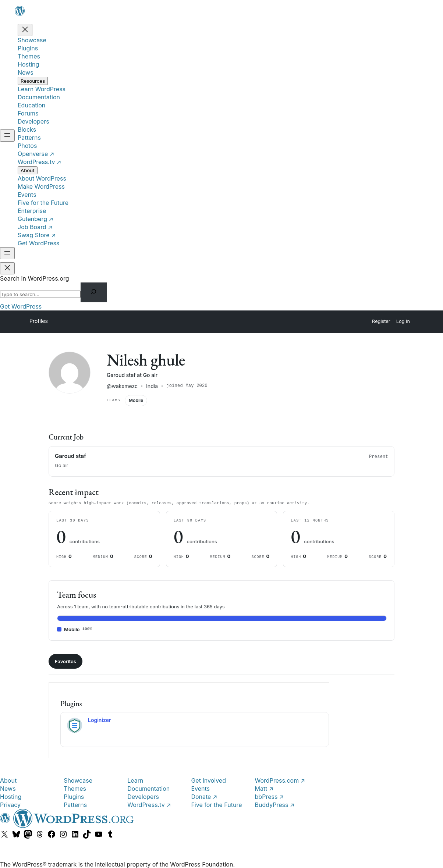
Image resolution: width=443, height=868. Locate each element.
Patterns (75, 804)
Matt (264, 788)
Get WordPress (21, 306)
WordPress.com (280, 780)
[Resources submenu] (33, 81)
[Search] (94, 292)
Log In (403, 321)
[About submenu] (28, 170)
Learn (135, 780)
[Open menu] (7, 136)
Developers (143, 796)
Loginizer (100, 720)
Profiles (39, 321)
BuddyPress (275, 804)
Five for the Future (216, 804)
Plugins (74, 796)
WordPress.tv (149, 804)
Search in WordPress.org (35, 278)
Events (200, 788)
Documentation (148, 788)
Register (381, 321)
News (8, 788)
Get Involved (208, 780)
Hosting (11, 796)
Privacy (10, 804)
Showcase (78, 780)
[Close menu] (25, 30)
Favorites (65, 661)
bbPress (270, 796)
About (8, 780)
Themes (75, 788)
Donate (204, 796)
